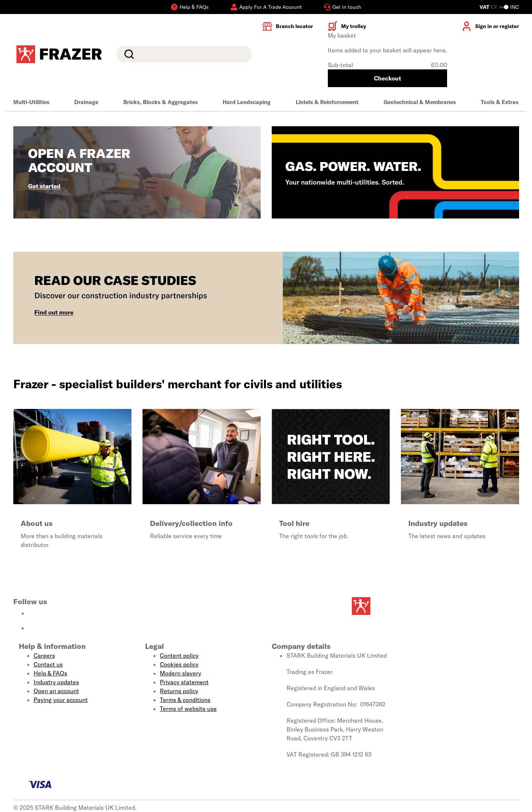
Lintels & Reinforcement (327, 102)
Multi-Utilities (31, 102)
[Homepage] (395, 606)
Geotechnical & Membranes (420, 102)
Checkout (387, 78)
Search (128, 54)
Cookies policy (179, 664)
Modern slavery (181, 673)
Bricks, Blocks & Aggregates (161, 102)
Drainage (86, 102)
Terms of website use (188, 709)
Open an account (56, 691)
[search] (184, 54)
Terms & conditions (185, 700)
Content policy (179, 656)
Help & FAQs (50, 673)
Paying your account (61, 700)
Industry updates (56, 682)
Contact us (48, 664)
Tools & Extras (500, 102)
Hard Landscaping (247, 102)
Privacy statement (184, 682)
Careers (44, 656)
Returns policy (179, 691)
